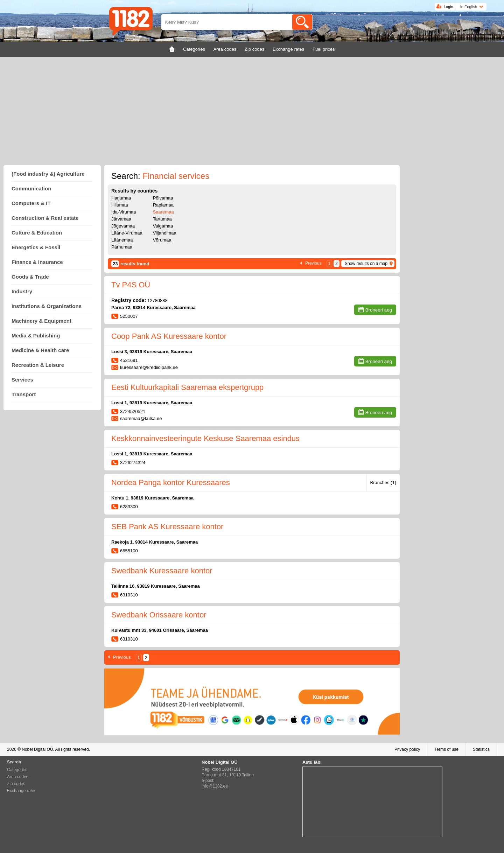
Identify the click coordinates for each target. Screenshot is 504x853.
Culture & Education (37, 233)
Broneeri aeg (379, 310)
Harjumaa (121, 198)
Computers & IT (31, 203)
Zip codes (16, 784)
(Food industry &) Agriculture (48, 174)
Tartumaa (162, 219)
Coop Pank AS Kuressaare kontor (169, 336)
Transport (24, 394)
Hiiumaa (120, 205)
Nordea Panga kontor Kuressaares (171, 483)
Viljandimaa (165, 233)
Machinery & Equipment (41, 321)
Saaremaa (163, 212)
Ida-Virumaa (124, 212)
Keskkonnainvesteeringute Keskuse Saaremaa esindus (205, 438)
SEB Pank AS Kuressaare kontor (167, 527)
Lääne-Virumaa (127, 233)
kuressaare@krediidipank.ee (149, 367)
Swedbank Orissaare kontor (159, 615)
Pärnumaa (122, 247)
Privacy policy (407, 749)
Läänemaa (122, 240)
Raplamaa (163, 205)
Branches (383, 483)
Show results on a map (366, 264)
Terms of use (446, 749)
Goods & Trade (30, 277)
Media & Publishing (36, 335)
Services (22, 380)
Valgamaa (163, 226)
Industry (22, 291)
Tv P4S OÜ (131, 285)
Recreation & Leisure (38, 365)
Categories (17, 770)
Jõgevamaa (123, 226)
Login (449, 7)
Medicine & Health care (40, 350)
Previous (313, 263)
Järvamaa (121, 219)
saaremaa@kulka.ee (141, 418)
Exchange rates (22, 791)
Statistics (481, 749)
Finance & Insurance (37, 262)
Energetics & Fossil (36, 247)
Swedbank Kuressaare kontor (162, 571)
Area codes (18, 777)
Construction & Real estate (45, 218)
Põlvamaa (163, 198)
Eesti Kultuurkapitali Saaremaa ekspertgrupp (187, 387)
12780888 (157, 300)
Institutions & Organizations (47, 306)
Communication (31, 188)
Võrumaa (162, 240)
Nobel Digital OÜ (37, 749)
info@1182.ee (215, 786)
